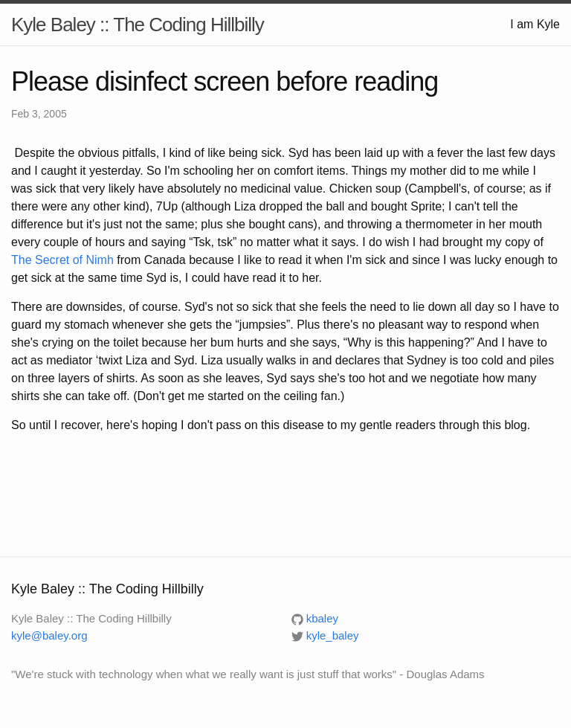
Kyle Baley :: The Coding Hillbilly (138, 25)
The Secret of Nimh (62, 260)
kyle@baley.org (49, 635)
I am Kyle (535, 24)
